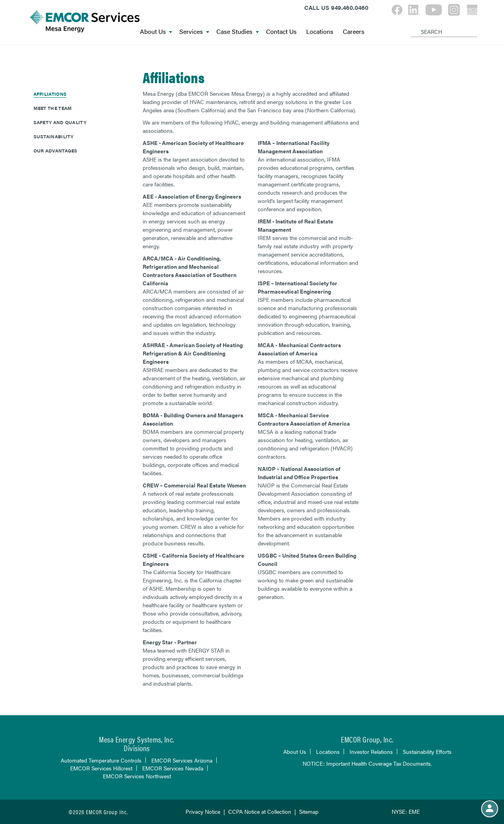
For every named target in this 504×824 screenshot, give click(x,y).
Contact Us (281, 32)
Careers (354, 32)
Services (194, 32)
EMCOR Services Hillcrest (101, 768)
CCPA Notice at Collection (260, 811)
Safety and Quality (60, 122)
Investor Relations (371, 751)
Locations (320, 32)
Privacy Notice (203, 811)
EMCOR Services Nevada (173, 768)
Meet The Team (53, 108)
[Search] (412, 25)
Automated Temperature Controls (101, 760)
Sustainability (54, 136)
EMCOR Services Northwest (137, 776)
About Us (156, 32)
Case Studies (238, 32)
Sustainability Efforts (427, 751)
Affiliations (50, 94)
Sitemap (309, 811)
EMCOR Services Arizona (182, 760)
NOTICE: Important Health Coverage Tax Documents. (367, 763)
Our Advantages (56, 151)
